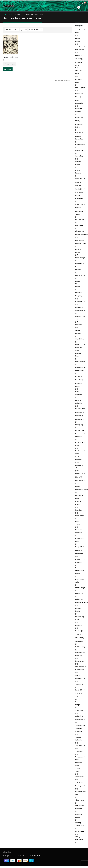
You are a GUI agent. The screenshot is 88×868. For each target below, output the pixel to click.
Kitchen (78, 416)
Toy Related (79, 751)
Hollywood (79, 367)
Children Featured (78, 172)
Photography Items (79, 540)
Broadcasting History (79, 126)
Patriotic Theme (78, 523)
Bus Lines (78, 133)
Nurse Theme (80, 516)
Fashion (78, 292)
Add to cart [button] (11, 64)
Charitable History (78, 163)
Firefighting (79, 296)
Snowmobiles (79, 661)
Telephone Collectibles (79, 730)
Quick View (8, 69)
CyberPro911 (37, 856)
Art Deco (78, 59)
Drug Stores (79, 240)
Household (79, 380)
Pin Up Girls (79, 547)
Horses (77, 376)
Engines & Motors (78, 251)
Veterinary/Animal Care (81, 793)
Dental (77, 208)
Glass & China (80, 339)
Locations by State (79, 452)
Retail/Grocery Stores (80, 618)
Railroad (78, 599)
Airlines (77, 55)
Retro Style (79, 625)
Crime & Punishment (79, 197)
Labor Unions (79, 419)
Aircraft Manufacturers (80, 48)
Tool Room (79, 746)
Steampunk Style (79, 695)
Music (77, 486)
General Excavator (78, 332)
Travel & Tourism (78, 770)
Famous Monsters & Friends (79, 284)
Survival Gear (79, 719)
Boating (78, 117)
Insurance (78, 409)
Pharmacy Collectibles (79, 531)
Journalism (79, 412)
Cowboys (78, 192)
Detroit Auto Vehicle (79, 213)
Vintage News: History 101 (80, 807)
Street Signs (79, 710)
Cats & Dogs (79, 156)
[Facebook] (79, 7)
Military (78, 474)
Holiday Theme (80, 362)
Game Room (79, 311)
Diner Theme (79, 225)
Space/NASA (79, 684)
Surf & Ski (78, 716)
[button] (80, 3)
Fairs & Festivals (78, 268)
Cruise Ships (79, 204)
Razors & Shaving (78, 610)
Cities (77, 179)
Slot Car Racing (80, 647)
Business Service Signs (79, 137)
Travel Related (80, 777)
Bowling (78, 121)
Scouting (78, 634)
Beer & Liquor (80, 88)
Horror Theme (80, 371)
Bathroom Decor (79, 81)
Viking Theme (80, 800)
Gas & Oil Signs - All (80, 318)
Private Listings (80, 588)
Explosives (79, 263)
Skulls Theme (79, 641)
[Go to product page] (11, 45)
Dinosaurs (78, 231)
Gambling (78, 307)
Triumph (78, 782)
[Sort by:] (36, 30)
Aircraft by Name (78, 31)
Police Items (79, 554)
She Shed (78, 638)
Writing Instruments (79, 838)
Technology (79, 725)
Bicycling (78, 93)
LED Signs (78, 430)
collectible (78, 185)
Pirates (77, 550)
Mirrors (77, 477)
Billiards (78, 97)
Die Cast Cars (80, 220)
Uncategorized (80, 786)
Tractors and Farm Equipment (79, 760)
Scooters (78, 631)
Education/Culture (81, 244)
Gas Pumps (79, 325)
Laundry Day (79, 425)
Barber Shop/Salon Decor (79, 71)
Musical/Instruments (82, 490)
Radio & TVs (79, 593)
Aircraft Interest (78, 40)
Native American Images (78, 501)
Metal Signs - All (79, 466)
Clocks (77, 182)
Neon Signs (79, 510)
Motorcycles (79, 480)
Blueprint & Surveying (79, 110)
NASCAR (78, 495)
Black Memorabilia (79, 102)
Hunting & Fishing (78, 385)
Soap (77, 675)
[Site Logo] (9, 6)
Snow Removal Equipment (80, 654)
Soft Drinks (79, 679)
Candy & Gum (80, 150)
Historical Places (78, 354)
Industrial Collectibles (79, 402)
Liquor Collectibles (79, 435)
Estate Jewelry (80, 258)
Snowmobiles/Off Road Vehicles (81, 668)
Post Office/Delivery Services (80, 571)
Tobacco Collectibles (79, 738)
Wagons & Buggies (79, 816)
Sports (77, 690)
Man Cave (78, 459)
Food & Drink (79, 301)
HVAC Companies (79, 393)
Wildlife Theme (80, 831)
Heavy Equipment (79, 346)
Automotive (79, 62)
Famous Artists (80, 275)
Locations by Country (79, 444)
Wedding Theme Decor (80, 824)
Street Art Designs (78, 703)
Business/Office (80, 145)
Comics (78, 189)
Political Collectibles (79, 561)
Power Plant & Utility (80, 581)
